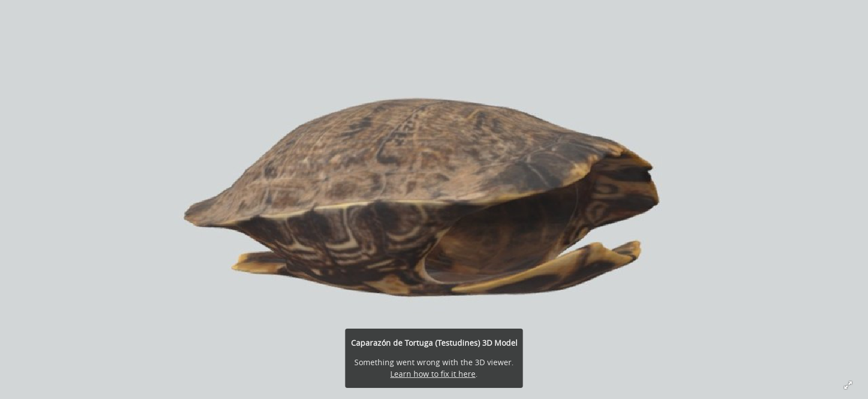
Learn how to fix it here (433, 374)
